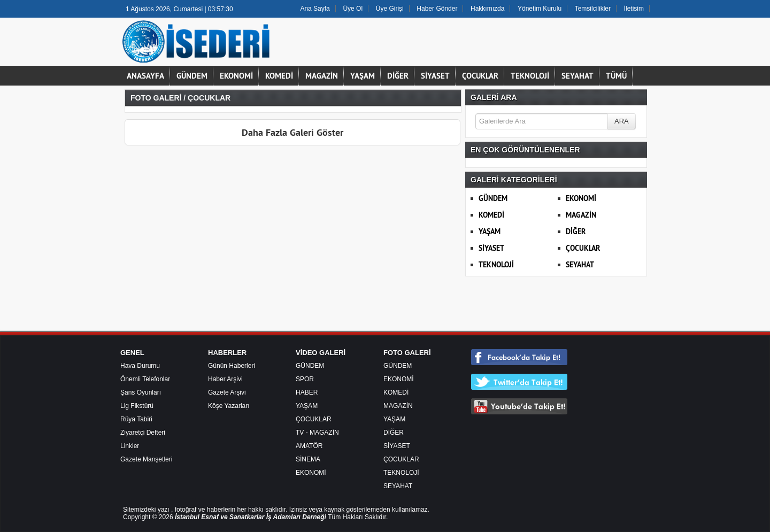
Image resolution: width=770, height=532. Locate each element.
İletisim (634, 9)
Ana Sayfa (315, 9)
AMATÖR (309, 446)
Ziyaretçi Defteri (143, 433)
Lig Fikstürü (137, 406)
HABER (307, 392)
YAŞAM (363, 76)
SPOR (305, 379)
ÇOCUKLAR (480, 76)
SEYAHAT (577, 76)
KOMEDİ (279, 76)
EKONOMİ (236, 76)
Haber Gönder (437, 9)
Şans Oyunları (141, 392)
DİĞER (398, 76)
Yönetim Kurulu (540, 9)
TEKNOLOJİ (530, 76)
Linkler (130, 446)
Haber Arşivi (225, 379)
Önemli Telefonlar (145, 379)
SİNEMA (308, 459)
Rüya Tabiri (136, 419)
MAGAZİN (322, 76)
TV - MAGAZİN (317, 433)
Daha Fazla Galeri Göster (292, 132)
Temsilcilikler (593, 9)
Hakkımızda (487, 9)
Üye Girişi (390, 9)
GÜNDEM (192, 76)
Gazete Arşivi (227, 392)
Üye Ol (353, 9)
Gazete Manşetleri (146, 459)
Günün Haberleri (232, 366)
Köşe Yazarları (229, 406)
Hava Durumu (140, 366)
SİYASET (435, 76)
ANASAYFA (145, 76)
